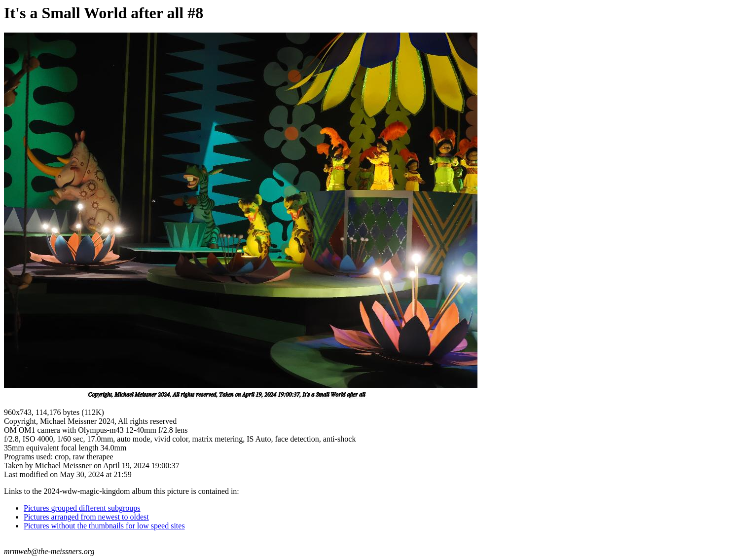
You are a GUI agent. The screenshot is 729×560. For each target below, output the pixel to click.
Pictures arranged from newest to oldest (86, 517)
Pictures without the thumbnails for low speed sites (104, 526)
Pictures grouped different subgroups (82, 508)
